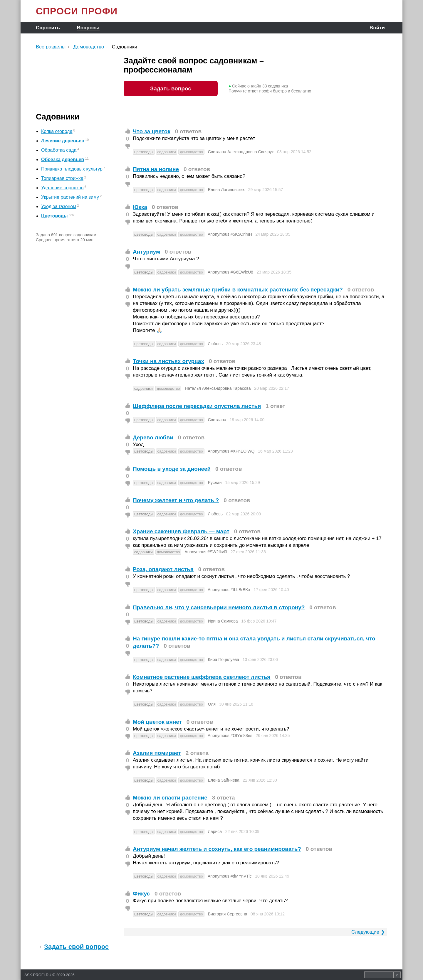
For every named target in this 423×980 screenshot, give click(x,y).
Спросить (48, 28)
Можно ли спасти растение (170, 798)
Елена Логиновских (226, 190)
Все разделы (51, 47)
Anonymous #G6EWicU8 (230, 272)
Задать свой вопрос (76, 947)
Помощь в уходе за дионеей (172, 469)
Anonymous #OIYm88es (230, 736)
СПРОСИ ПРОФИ (77, 11)
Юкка (140, 207)
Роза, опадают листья (163, 569)
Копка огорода (57, 131)
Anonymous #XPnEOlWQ (231, 451)
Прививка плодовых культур (72, 169)
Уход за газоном (59, 206)
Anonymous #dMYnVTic (230, 876)
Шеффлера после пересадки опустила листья (197, 406)
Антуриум (146, 252)
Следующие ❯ (368, 932)
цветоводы (144, 152)
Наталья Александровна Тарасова (218, 388)
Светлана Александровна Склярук (241, 152)
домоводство (191, 152)
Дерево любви (153, 437)
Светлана (217, 420)
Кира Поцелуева (224, 659)
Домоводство (89, 47)
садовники (167, 152)
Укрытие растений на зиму (70, 197)
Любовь (215, 344)
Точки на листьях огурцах (168, 361)
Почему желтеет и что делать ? (176, 500)
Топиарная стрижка (62, 178)
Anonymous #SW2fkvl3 (206, 552)
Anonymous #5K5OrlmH (230, 234)
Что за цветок (152, 131)
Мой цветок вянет (157, 722)
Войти (377, 28)
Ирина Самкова (223, 621)
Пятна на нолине (156, 169)
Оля (212, 704)
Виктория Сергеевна (228, 914)
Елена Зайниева (224, 780)
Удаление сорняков (62, 188)
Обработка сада (59, 150)
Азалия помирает (157, 753)
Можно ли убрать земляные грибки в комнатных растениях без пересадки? (238, 290)
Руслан (215, 483)
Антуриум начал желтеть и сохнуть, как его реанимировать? (217, 849)
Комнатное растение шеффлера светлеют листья (202, 677)
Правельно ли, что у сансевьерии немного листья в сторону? (219, 607)
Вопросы (88, 28)
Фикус (141, 894)
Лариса (215, 831)
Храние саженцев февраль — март (181, 531)
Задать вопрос (171, 88)
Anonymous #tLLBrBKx (229, 590)
